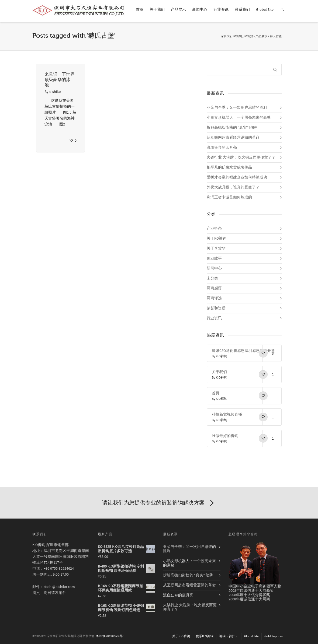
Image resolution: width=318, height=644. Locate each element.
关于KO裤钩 (217, 239)
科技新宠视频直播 (227, 415)
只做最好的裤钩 (225, 436)
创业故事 (214, 258)
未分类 (212, 278)
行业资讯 (221, 10)
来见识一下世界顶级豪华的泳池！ (60, 80)
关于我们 (157, 10)
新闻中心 (200, 10)
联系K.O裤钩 (205, 636)
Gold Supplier (274, 636)
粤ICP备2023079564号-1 (110, 636)
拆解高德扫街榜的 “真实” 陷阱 (232, 128)
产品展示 (178, 10)
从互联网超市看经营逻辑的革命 (233, 138)
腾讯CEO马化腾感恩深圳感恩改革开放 (243, 351)
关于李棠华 (216, 248)
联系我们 (242, 10)
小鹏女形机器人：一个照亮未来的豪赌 (239, 118)
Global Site (265, 10)
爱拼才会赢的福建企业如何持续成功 (237, 177)
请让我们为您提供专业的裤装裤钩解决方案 (159, 503)
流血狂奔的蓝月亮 (222, 148)
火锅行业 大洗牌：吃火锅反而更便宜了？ (241, 157)
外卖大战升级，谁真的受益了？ (233, 187)
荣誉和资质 (216, 308)
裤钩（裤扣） (229, 636)
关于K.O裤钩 (181, 636)
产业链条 (214, 229)
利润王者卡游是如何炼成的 (229, 197)
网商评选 (214, 298)
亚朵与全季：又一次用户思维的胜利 (237, 108)
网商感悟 (214, 288)
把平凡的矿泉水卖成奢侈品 (229, 167)
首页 (140, 10)
